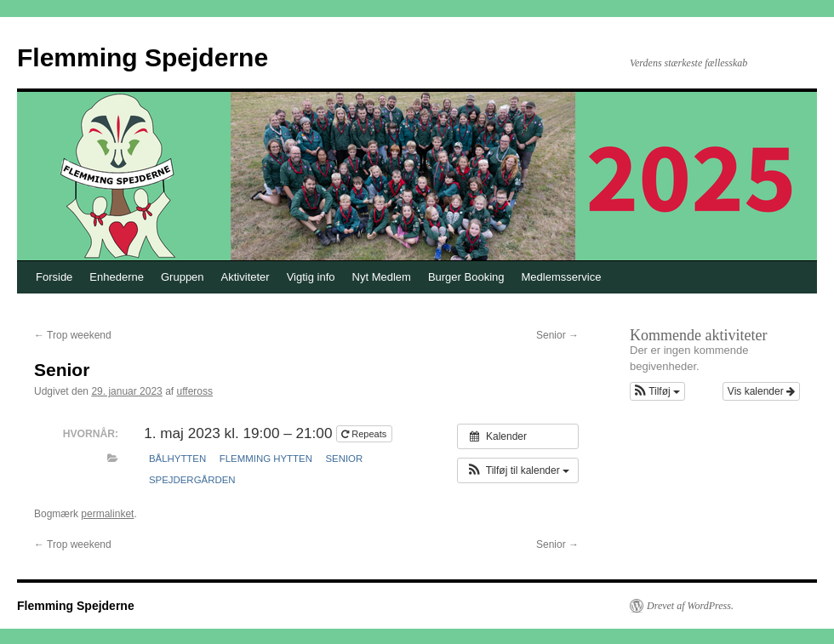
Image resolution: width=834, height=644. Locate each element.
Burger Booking (466, 277)
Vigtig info (311, 277)
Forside (54, 277)
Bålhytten (177, 459)
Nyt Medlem (382, 277)
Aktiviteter (246, 277)
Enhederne (117, 277)
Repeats (365, 434)
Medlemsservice (562, 277)
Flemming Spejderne (143, 57)
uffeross (195, 391)
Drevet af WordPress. (690, 606)
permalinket (107, 514)
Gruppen (183, 277)
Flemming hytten (266, 459)
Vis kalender (761, 391)
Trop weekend (73, 335)
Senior (557, 335)
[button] (518, 470)
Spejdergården (192, 480)
